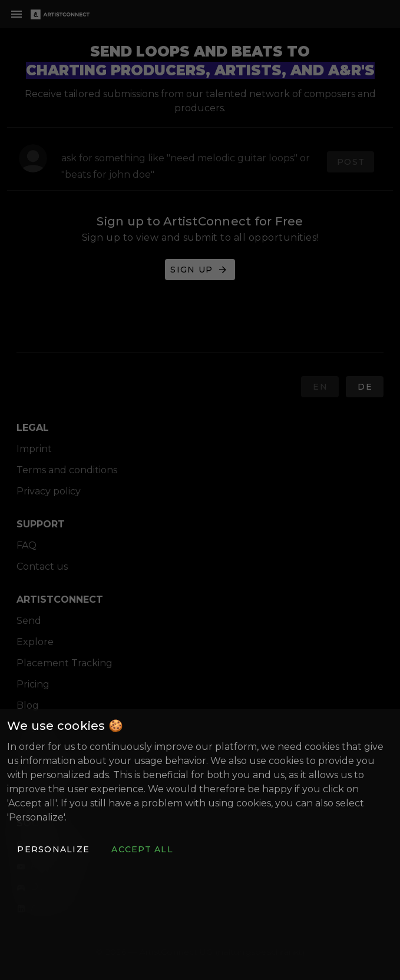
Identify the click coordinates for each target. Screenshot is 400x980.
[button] (53, 849)
